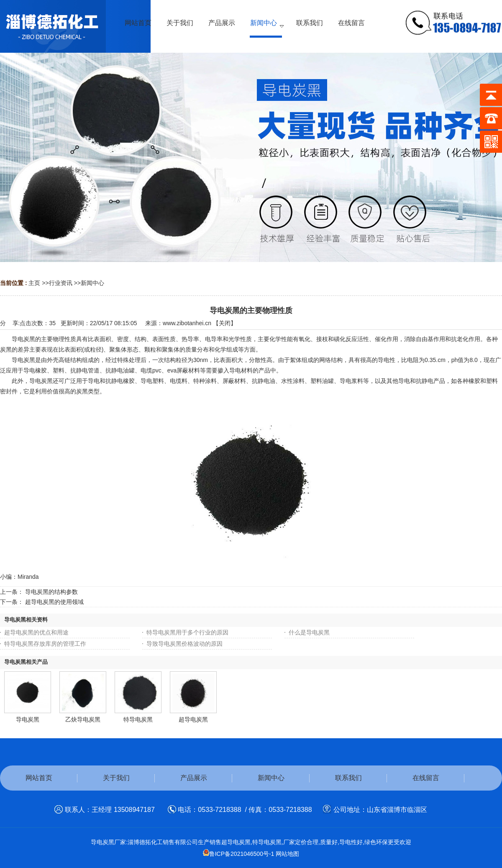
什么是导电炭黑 (309, 632)
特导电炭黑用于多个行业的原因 (187, 632)
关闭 (225, 323)
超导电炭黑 (193, 719)
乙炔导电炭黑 (83, 719)
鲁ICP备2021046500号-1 (239, 854)
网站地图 (287, 854)
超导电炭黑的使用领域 (54, 602)
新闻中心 (92, 283)
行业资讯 (61, 283)
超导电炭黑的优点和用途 (36, 632)
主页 (34, 283)
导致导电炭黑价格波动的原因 (184, 644)
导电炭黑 (28, 719)
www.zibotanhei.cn (187, 323)
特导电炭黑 (138, 719)
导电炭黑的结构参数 (51, 592)
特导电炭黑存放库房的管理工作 (45, 644)
